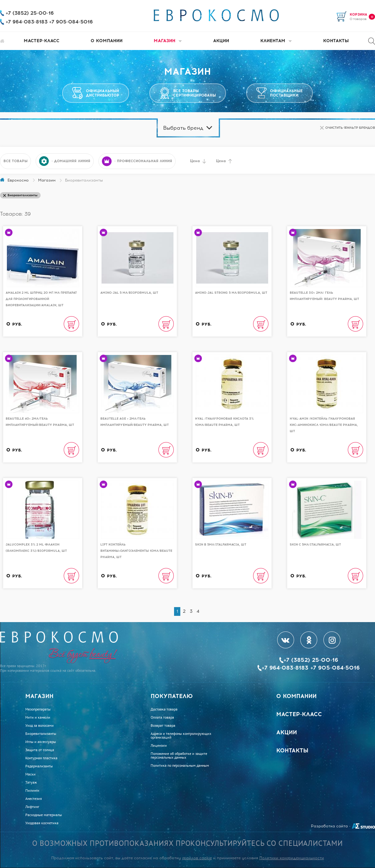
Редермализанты (39, 766)
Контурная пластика (41, 758)
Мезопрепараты (38, 709)
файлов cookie (197, 858)
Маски (30, 774)
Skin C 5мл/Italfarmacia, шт (315, 544)
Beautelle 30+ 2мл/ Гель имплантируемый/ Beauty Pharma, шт (324, 296)
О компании (107, 41)
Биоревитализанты (41, 734)
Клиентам (276, 41)
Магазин (168, 41)
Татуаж (31, 782)
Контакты (336, 41)
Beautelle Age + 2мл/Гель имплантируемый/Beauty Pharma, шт (135, 422)
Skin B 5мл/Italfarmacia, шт (221, 544)
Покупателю (172, 696)
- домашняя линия (65, 161)
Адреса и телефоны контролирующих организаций (181, 736)
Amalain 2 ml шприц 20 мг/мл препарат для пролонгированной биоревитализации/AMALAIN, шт (41, 299)
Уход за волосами (40, 726)
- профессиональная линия (137, 161)
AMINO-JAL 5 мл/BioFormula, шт (129, 293)
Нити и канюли (38, 717)
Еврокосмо (18, 180)
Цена (198, 161)
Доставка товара (164, 709)
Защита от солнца (40, 750)
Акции (221, 41)
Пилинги (32, 791)
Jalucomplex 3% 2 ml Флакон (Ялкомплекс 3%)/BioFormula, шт (36, 548)
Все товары (15, 161)
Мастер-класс (42, 41)
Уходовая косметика (42, 823)
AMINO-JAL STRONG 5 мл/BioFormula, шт (231, 293)
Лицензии (159, 746)
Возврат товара (163, 726)
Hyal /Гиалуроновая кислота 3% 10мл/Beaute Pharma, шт (224, 422)
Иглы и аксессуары (41, 742)
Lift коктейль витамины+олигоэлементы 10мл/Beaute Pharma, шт (136, 551)
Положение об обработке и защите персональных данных (179, 756)
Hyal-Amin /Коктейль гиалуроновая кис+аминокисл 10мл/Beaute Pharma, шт (324, 425)
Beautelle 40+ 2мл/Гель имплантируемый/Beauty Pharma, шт (40, 422)
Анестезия (34, 799)
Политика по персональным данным (180, 766)
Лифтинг (32, 807)
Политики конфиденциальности (292, 858)
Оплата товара (162, 717)
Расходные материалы (44, 815)
